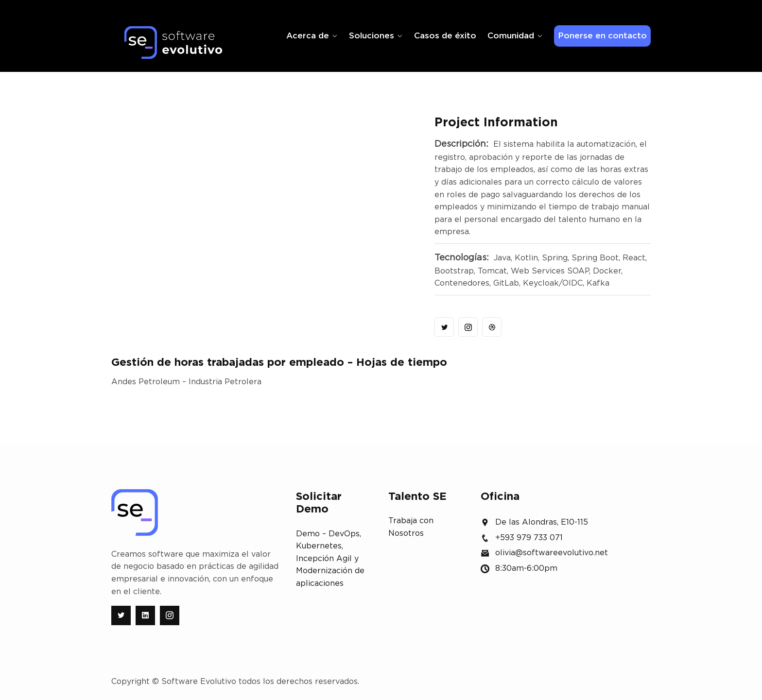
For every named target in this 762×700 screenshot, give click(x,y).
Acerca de (308, 36)
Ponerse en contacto (602, 36)
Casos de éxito (445, 36)
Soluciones (372, 36)
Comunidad (511, 36)
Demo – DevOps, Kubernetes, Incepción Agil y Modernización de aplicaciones (330, 559)
